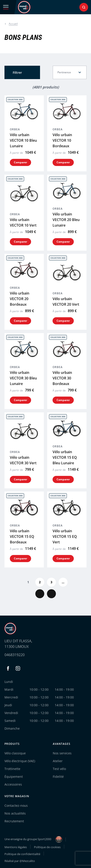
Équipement (14, 777)
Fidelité (58, 777)
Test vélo (59, 769)
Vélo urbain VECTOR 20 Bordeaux (20, 299)
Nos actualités (15, 813)
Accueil (13, 24)
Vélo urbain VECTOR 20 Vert (66, 302)
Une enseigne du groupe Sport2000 (33, 839)
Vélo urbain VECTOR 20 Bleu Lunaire (66, 219)
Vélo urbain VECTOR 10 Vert (23, 222)
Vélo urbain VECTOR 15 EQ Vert (65, 536)
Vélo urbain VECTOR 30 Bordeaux (62, 378)
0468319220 (15, 655)
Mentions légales (16, 847)
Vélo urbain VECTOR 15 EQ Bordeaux (22, 536)
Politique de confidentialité (22, 854)
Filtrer (17, 73)
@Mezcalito (27, 861)
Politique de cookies (47, 847)
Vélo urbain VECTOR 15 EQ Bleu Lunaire (65, 457)
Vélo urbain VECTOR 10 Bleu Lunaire (23, 140)
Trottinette (12, 769)
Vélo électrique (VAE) (20, 761)
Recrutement (14, 821)
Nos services (62, 753)
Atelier (58, 761)
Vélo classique (15, 753)
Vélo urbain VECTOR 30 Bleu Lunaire (23, 378)
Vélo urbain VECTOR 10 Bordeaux (62, 140)
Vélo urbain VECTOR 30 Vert (23, 460)
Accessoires (13, 784)
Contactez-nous (16, 806)
